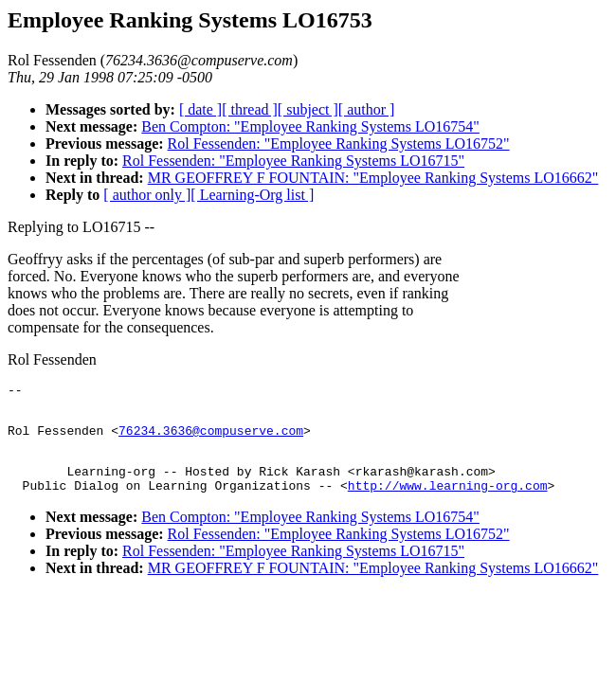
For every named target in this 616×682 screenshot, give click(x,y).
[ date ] (200, 109)
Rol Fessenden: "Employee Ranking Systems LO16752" (339, 144)
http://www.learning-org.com (448, 502)
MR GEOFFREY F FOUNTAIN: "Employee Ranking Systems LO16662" (373, 178)
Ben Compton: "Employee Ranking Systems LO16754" (310, 126)
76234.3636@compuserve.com (211, 439)
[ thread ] (250, 109)
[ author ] (367, 109)
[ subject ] (308, 109)
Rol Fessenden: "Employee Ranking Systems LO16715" (293, 161)
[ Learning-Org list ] (252, 195)
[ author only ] (147, 195)
